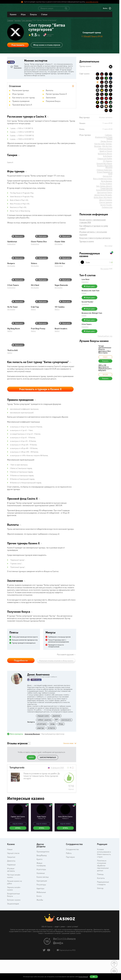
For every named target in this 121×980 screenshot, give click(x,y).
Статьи (44, 16)
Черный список (13, 874)
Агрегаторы (41, 890)
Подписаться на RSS (67, 971)
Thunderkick (102, 309)
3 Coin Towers (103, 331)
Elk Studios (59, 265)
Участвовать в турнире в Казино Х (40, 410)
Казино (13, 16)
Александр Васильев (32, 755)
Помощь (100, 895)
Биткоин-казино (14, 921)
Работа (69, 874)
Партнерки (70, 878)
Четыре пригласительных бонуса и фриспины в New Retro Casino (105, 358)
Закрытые (11, 878)
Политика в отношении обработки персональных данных (103, 886)
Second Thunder (104, 306)
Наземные (41, 894)
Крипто (39, 880)
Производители (43, 872)
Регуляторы (41, 905)
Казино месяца (43, 898)
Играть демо (18, 257)
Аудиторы (40, 909)
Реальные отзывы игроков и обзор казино (56, 682)
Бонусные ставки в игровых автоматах (95, 240)
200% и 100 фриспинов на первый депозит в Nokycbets (105, 376)
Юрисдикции (42, 902)
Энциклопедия (13, 925)
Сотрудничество (72, 870)
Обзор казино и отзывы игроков (47, 47)
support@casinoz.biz (92, 2)
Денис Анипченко (18, 78)
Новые (10, 870)
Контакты (101, 899)
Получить (105, 369)
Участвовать (18, 47)
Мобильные (41, 913)
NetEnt (33, 330)
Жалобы (40, 921)
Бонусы (33, 16)
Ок (94, 977)
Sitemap (100, 909)
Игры (23, 16)
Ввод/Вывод (42, 876)
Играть (18, 849)
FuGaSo (101, 298)
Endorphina (11, 265)
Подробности (21, 681)
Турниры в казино (87, 243)
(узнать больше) (83, 977)
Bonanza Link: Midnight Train (103, 319)
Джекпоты (11, 882)
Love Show (102, 281)
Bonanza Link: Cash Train (105, 294)
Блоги (39, 917)
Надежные (11, 885)
